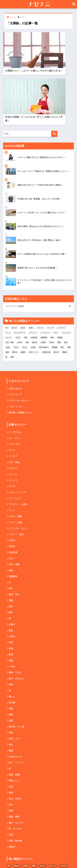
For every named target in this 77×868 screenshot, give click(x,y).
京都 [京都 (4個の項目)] (25, 277)
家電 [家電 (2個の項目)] (59, 282)
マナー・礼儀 (15, 464)
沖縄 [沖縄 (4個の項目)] (69, 287)
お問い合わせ (15, 329)
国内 (11, 550)
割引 (11, 532)
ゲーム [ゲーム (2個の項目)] (8, 272)
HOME (39, 857)
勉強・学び (14, 538)
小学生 (12, 611)
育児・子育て (15, 745)
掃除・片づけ (15, 617)
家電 (11, 599)
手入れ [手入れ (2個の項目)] (25, 287)
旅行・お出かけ (16, 623)
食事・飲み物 (15, 788)
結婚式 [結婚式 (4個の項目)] (23, 292)
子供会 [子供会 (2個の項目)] (51, 282)
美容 (11, 739)
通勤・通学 (14, 764)
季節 (11, 587)
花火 (11, 752)
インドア (13, 397)
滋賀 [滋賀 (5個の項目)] (7, 292)
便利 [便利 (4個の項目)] (52, 277)
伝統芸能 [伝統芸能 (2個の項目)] (34, 277)
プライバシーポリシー (20, 341)
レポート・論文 (16, 476)
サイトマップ (15, 335)
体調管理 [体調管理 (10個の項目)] (44, 277)
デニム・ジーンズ (17, 434)
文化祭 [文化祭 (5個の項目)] (33, 287)
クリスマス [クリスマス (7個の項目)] (61, 268)
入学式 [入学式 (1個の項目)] (20, 282)
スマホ (12, 428)
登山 (11, 690)
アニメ (12, 391)
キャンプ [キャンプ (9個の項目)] (50, 268)
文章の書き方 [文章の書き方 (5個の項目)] (44, 287)
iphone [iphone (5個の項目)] (14, 268)
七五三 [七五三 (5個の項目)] (18, 277)
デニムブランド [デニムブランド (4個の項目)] (20, 272)
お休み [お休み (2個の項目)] (23, 268)
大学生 (12, 580)
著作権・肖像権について (21, 353)
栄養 (11, 654)
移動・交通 (14, 721)
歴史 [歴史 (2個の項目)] (62, 287)
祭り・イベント (16, 709)
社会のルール (15, 703)
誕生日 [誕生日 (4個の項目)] (56, 292)
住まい (12, 501)
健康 (11, 513)
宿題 (11, 605)
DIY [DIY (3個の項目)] (7, 268)
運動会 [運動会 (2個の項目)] (65, 292)
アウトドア (14, 385)
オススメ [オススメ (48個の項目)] (41, 268)
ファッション (15, 440)
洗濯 (11, 666)
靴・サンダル (15, 776)
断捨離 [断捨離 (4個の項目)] (55, 287)
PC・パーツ (15, 379)
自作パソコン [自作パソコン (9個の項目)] (34, 292)
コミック (13, 415)
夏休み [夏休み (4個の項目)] (35, 282)
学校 (11, 593)
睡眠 (11, 697)
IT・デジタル (15, 373)
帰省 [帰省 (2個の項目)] (66, 282)
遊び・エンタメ (16, 770)
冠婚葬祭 (13, 519)
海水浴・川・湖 (16, 672)
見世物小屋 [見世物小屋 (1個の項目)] (46, 292)
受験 (11, 544)
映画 (11, 629)
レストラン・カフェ (18, 470)
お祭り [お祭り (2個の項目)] (31, 268)
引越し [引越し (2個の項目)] (8, 287)
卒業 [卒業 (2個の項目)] (27, 282)
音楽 (11, 782)
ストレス (13, 422)
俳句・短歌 (14, 507)
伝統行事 (13, 495)
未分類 (12, 648)
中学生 (12, 483)
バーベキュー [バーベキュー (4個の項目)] (45, 272)
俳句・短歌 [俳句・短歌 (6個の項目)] (10, 282)
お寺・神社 (14, 403)
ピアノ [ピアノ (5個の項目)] (56, 272)
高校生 (12, 794)
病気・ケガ (14, 684)
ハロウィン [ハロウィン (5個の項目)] (33, 272)
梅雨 (11, 660)
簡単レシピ (14, 727)
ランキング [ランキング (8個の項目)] (66, 272)
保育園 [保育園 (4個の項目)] (60, 277)
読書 (11, 758)
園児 (11, 556)
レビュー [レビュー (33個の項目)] (9, 277)
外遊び (12, 568)
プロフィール (15, 347)
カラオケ (13, 409)
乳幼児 (12, 489)
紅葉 (11, 733)
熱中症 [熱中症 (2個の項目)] (15, 292)
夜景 (11, 574)
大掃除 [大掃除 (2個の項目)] (43, 282)
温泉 (11, 678)
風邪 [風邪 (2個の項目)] (12, 297)
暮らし (12, 641)
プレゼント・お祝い (18, 446)
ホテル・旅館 (15, 458)
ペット (12, 452)
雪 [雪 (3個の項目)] (6, 297)
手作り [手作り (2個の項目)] (16, 287)
